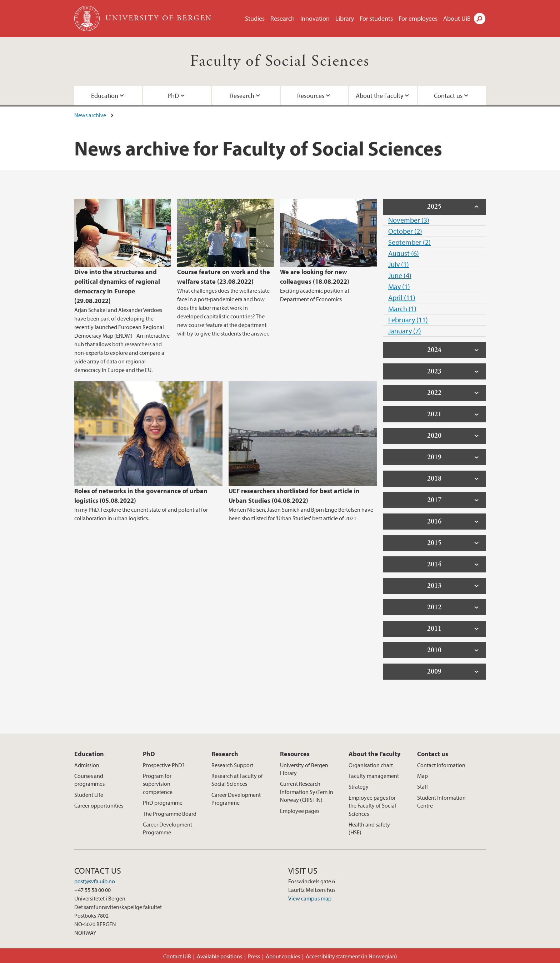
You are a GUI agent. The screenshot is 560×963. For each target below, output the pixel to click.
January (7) (405, 331)
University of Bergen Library (304, 769)
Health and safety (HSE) (369, 828)
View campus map (310, 898)
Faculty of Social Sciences (280, 61)
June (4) (400, 275)
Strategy (359, 786)
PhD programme (163, 803)
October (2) (405, 231)
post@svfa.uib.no (95, 881)
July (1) (399, 264)
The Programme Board (170, 814)
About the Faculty (379, 96)
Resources (311, 96)
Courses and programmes (89, 780)
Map (422, 776)
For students (376, 18)
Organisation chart (371, 765)
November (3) (409, 220)
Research (282, 18)
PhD (173, 96)
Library (345, 18)
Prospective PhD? (164, 765)
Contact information (441, 765)
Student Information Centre (441, 801)
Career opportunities (99, 805)
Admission (87, 765)
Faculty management (374, 776)
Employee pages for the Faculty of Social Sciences (372, 806)
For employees (418, 18)
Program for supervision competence (158, 784)
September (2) (409, 242)
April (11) (402, 297)
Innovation (315, 18)
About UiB (457, 18)
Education (105, 96)
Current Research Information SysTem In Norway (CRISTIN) (307, 792)
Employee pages (300, 811)
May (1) (399, 286)
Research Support (232, 765)
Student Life (89, 795)
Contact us (448, 96)
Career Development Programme (167, 828)
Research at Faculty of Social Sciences (237, 780)
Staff (422, 786)
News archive (90, 115)
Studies (255, 18)
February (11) (408, 320)
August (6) (404, 253)
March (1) (402, 309)
